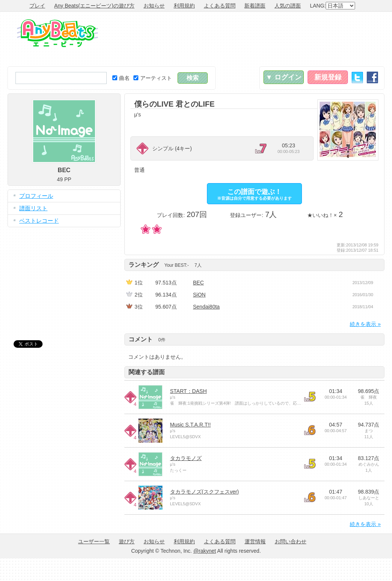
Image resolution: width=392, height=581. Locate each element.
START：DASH (188, 391)
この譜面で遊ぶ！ (254, 194)
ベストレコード (39, 221)
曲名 (121, 78)
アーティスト (153, 78)
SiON (199, 295)
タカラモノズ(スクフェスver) (204, 492)
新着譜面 (255, 6)
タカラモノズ (186, 458)
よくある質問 (220, 6)
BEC (198, 283)
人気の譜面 (288, 6)
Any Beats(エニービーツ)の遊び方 (94, 6)
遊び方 (127, 541)
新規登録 (328, 77)
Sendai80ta (206, 307)
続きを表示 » (365, 324)
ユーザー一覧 (94, 541)
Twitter (357, 77)
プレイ (37, 6)
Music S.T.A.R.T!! (190, 425)
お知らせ (154, 6)
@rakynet (205, 551)
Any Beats (57, 33)
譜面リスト (33, 208)
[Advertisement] (357, 39)
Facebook (372, 77)
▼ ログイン (284, 77)
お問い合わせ (291, 541)
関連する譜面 (147, 372)
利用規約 (184, 6)
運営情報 (255, 541)
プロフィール (36, 196)
